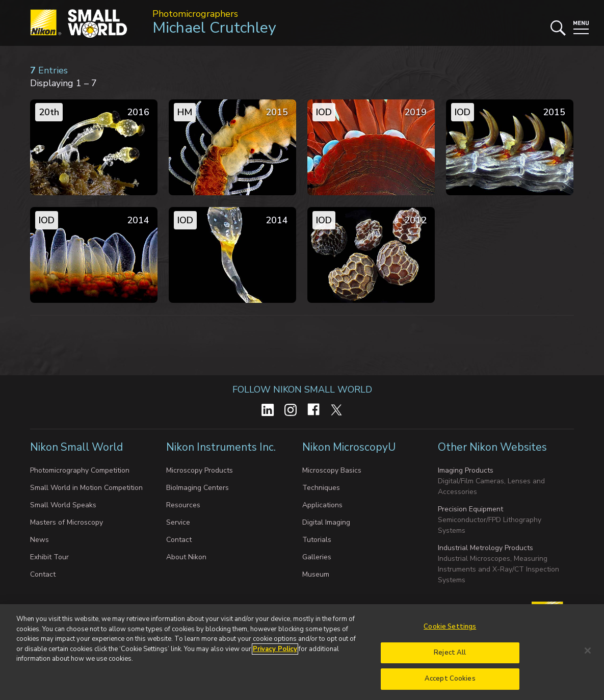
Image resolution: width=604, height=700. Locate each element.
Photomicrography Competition (80, 470)
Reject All (450, 660)
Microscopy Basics (332, 470)
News (40, 540)
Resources (183, 505)
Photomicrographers (195, 14)
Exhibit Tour (49, 557)
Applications (322, 505)
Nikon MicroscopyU (349, 447)
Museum (316, 574)
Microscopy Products (200, 470)
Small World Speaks (63, 505)
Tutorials (317, 540)
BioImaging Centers (198, 488)
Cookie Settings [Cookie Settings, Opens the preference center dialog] (450, 634)
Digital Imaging (326, 522)
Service (178, 522)
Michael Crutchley (214, 28)
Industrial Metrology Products (485, 548)
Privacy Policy (275, 656)
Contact (43, 574)
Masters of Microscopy (67, 522)
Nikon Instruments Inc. (222, 447)
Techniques (321, 488)
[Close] (588, 658)
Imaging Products (466, 470)
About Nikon (186, 557)
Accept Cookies (450, 686)
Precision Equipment (470, 509)
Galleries (317, 557)
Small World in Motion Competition (86, 488)
